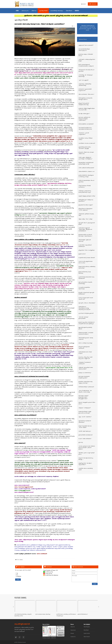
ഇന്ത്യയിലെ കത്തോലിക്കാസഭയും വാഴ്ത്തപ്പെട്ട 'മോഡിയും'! (86, 382)
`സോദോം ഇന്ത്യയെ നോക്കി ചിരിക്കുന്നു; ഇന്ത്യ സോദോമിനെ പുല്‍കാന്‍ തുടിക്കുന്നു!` (87, 448)
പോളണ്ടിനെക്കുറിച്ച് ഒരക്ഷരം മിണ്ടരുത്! (87, 258)
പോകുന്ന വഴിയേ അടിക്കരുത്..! (85, 439)
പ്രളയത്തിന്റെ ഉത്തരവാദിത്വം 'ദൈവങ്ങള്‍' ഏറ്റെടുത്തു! (85, 148)
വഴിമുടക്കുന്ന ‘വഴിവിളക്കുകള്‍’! (85, 408)
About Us (73, 627)
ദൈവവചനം (25, 11)
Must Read (86, 630)
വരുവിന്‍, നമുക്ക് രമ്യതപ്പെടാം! (85, 431)
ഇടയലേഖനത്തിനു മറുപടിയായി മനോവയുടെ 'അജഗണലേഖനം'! (85, 235)
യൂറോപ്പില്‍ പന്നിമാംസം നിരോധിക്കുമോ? (87, 303)
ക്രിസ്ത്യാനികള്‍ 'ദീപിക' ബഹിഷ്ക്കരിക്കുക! (87, 250)
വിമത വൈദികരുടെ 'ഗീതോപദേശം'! (86, 94)
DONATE (83, 4)
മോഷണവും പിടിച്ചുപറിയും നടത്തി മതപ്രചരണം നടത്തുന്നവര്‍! (85, 358)
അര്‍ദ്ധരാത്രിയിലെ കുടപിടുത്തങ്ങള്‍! (86, 124)
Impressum (73, 630)
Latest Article (87, 633)
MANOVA (77, 11)
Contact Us (73, 637)
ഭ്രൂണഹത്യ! (81, 443)
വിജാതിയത (69, 11)
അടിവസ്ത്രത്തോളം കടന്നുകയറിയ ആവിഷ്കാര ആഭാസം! (85, 99)
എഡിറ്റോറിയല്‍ (43, 11)
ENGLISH (93, 4)
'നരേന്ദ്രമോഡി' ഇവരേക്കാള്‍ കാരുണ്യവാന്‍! (85, 363)
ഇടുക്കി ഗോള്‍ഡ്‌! (82, 254)
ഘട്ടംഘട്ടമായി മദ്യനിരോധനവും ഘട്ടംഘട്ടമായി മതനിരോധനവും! (85, 129)
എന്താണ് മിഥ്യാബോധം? (83, 614)
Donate (72, 633)
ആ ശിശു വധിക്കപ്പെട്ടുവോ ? (84, 114)
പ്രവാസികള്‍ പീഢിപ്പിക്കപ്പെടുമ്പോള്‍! (86, 313)
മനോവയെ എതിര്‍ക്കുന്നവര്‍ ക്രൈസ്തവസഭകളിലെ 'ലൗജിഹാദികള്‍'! (84, 119)
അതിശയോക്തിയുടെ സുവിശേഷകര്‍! (86, 387)
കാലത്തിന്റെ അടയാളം (57, 11)
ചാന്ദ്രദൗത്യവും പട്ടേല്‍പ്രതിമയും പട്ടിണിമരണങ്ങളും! (85, 85)
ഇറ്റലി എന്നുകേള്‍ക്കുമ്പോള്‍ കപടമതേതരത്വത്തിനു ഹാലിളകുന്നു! (86, 65)
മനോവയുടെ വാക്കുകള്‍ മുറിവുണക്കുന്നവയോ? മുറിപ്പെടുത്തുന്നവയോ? (83, 397)
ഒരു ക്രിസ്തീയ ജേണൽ (22, 624)
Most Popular (87, 627)
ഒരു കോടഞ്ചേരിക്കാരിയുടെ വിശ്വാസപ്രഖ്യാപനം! (84, 50)
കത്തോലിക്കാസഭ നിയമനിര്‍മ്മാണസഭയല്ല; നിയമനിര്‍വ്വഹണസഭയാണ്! (84, 308)
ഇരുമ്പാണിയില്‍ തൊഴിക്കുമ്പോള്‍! (86, 435)
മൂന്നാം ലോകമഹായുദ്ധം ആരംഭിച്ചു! (43, 614)
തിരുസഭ (34, 11)
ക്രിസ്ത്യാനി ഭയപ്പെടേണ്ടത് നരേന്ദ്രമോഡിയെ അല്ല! (84, 104)
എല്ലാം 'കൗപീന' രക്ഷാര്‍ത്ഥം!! (85, 417)
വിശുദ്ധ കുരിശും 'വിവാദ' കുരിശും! (86, 219)
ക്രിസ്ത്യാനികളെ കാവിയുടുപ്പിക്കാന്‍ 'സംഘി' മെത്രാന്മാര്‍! (85, 210)
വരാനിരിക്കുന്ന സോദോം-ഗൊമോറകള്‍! (87, 143)
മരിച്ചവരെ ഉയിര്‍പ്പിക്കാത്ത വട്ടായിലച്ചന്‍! (84, 348)
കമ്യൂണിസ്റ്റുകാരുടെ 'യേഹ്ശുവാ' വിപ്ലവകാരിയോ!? (85, 464)
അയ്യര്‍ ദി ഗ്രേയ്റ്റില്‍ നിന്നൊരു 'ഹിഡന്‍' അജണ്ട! (85, 427)
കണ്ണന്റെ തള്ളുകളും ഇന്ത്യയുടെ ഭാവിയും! (87, 196)
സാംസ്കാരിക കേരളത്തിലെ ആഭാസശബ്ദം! (84, 288)
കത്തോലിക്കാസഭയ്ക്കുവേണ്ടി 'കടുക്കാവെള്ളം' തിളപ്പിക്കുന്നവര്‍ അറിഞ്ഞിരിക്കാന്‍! (85, 230)
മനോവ (18, 26)
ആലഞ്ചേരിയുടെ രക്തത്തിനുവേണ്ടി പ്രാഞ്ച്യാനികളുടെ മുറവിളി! (86, 163)
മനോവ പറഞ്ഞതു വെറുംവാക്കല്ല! (85, 343)
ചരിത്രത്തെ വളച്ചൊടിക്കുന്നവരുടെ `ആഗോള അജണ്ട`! (86, 368)
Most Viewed (87, 637)
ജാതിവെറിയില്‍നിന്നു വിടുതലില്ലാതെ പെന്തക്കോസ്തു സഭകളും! (86, 176)
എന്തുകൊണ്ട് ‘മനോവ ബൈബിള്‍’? (86, 45)
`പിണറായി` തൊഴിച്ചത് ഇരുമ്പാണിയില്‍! (83, 318)
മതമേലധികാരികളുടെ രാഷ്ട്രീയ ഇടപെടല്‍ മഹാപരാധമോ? (85, 412)
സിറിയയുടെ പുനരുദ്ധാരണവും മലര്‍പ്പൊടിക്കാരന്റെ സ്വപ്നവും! (85, 192)
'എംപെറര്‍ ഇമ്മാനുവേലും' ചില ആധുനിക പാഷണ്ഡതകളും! (85, 391)
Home (17, 11)
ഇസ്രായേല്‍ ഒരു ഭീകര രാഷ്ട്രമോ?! (86, 205)
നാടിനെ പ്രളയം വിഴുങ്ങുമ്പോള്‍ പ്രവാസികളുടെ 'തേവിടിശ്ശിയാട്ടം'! (85, 158)
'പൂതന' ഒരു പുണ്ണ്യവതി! (83, 80)
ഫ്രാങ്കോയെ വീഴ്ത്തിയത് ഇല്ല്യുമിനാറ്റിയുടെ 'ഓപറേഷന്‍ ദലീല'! (87, 109)
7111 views (19, 560)
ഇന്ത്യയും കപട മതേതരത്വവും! (85, 373)
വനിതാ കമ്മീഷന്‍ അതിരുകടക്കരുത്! (86, 168)
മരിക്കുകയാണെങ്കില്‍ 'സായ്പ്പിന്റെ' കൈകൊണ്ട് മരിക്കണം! (86, 333)
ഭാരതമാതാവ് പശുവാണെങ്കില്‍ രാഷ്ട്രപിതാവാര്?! (85, 90)
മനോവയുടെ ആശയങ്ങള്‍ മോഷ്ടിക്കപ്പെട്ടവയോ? (84, 377)
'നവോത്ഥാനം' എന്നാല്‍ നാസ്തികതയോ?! (84, 134)
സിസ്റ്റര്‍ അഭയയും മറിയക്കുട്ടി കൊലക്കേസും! (85, 186)
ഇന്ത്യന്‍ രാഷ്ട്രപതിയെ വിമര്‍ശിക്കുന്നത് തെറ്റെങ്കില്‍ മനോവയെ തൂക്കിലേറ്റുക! (86, 323)
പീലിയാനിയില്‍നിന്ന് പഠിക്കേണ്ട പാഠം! (87, 172)
